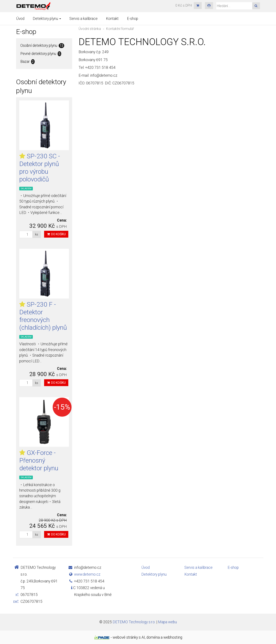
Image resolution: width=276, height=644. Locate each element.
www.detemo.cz (87, 574)
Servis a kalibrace (84, 19)
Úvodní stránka (90, 29)
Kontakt (112, 19)
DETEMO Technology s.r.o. (134, 622)
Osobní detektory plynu (42, 46)
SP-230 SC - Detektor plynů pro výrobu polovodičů (40, 168)
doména (153, 637)
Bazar (28, 62)
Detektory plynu (47, 19)
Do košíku (56, 234)
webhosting (173, 637)
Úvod (20, 19)
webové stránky (125, 637)
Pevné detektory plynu (41, 54)
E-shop (133, 19)
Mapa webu (167, 622)
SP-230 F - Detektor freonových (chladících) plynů (43, 316)
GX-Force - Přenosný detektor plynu (39, 460)
